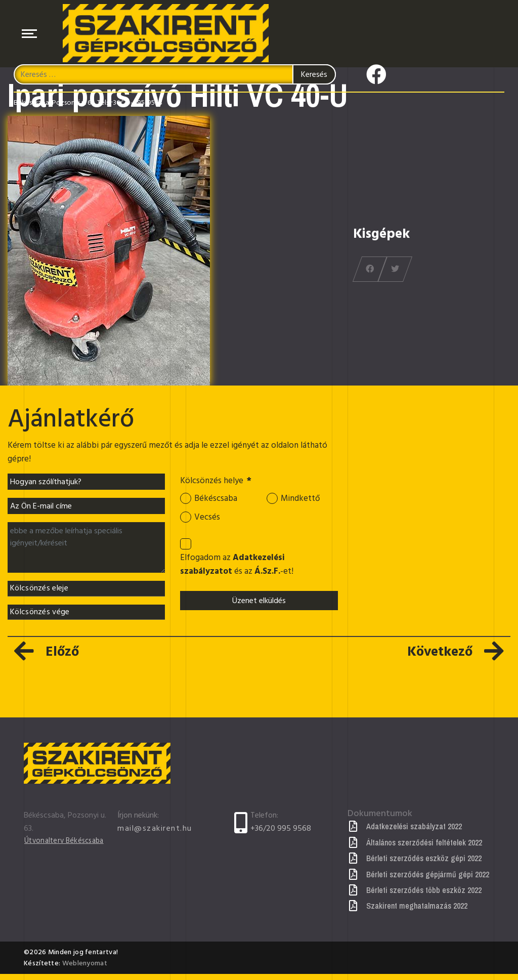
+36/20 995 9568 (281, 834)
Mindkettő (302, 501)
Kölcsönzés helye (219, 482)
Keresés (314, 77)
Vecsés (208, 521)
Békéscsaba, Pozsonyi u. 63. (55, 105)
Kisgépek (381, 234)
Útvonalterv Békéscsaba (68, 847)
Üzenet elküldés (259, 608)
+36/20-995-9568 (136, 105)
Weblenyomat (85, 969)
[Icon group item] (376, 74)
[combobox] (175, 77)
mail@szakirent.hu (155, 834)
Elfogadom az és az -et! (239, 570)
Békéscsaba (217, 501)
